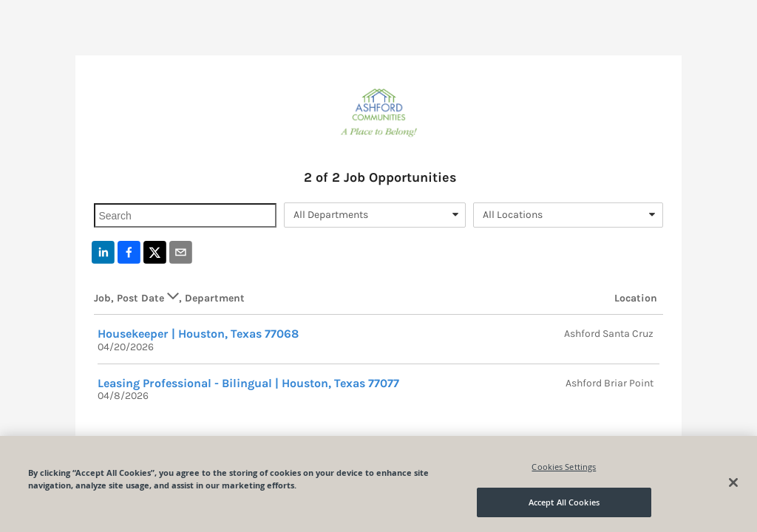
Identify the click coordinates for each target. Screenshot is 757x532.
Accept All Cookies (564, 502)
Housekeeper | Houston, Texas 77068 (198, 334)
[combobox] (375, 215)
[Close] (733, 482)
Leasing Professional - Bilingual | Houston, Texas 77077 (248, 383)
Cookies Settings (564, 467)
